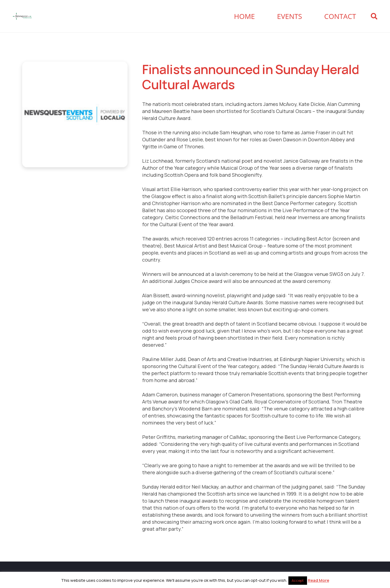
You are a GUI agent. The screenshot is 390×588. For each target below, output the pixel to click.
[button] (374, 16)
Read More (319, 580)
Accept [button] (298, 580)
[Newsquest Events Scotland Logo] (22, 16)
